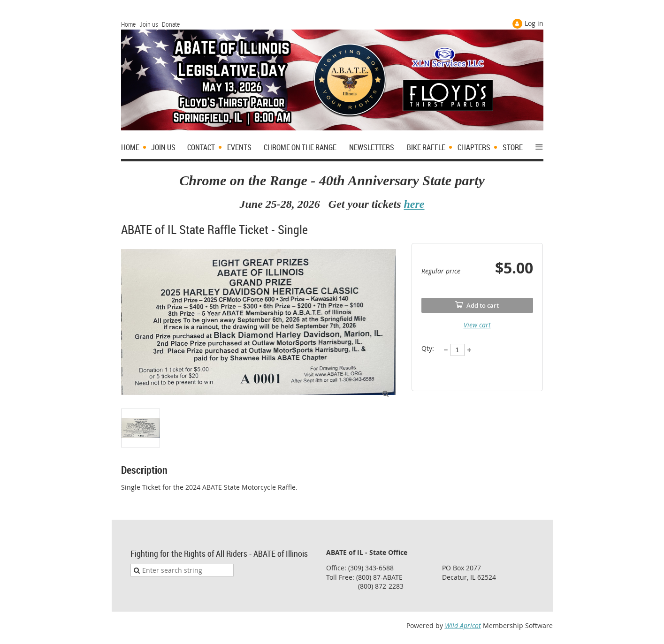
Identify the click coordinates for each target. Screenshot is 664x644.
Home (128, 24)
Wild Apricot (463, 625)
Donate (171, 24)
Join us (149, 24)
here (414, 204)
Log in (534, 23)
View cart (477, 325)
